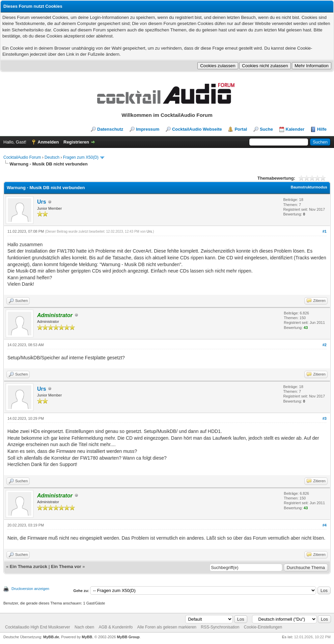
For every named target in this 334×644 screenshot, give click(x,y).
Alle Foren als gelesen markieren (167, 627)
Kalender (295, 129)
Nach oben (84, 627)
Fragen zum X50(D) (81, 157)
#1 (325, 231)
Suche (266, 129)
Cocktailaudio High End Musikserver (38, 627)
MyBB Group (128, 637)
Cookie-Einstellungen (263, 627)
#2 (325, 345)
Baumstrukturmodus (309, 187)
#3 (325, 418)
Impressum (148, 129)
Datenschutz (110, 129)
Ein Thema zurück (29, 566)
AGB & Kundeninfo (116, 627)
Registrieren (76, 142)
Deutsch (52, 157)
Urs (42, 202)
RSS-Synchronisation (220, 627)
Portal (241, 129)
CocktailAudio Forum (22, 157)
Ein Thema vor (66, 566)
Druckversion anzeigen (30, 589)
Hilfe (322, 129)
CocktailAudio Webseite (197, 129)
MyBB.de (51, 637)
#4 (325, 525)
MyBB (87, 637)
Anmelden (48, 142)
